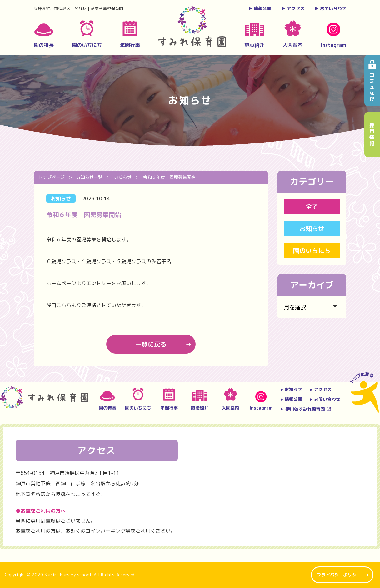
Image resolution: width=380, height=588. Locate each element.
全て (312, 207)
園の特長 (44, 36)
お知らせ (61, 199)
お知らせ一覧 (89, 177)
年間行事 (130, 34)
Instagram (333, 35)
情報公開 (260, 8)
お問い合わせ (330, 8)
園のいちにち (87, 34)
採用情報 (372, 134)
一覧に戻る (151, 344)
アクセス (293, 8)
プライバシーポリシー (339, 575)
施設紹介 (254, 36)
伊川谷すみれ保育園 (302, 409)
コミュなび (372, 87)
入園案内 (292, 34)
